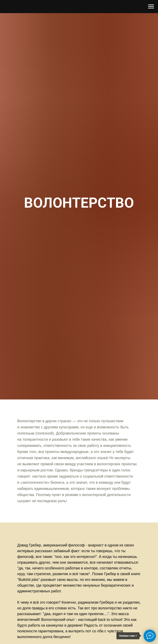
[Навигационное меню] (151, 7)
